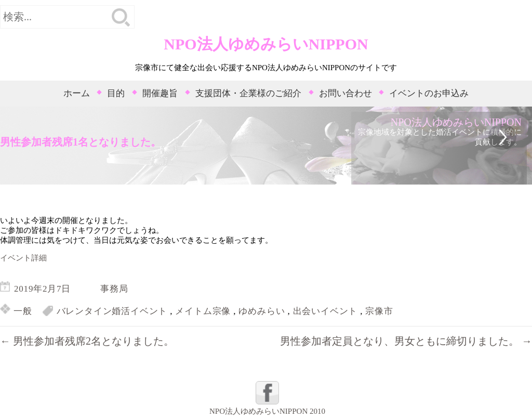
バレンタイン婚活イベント (112, 311)
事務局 (114, 289)
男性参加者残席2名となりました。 (87, 341)
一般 (23, 311)
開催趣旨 (160, 93)
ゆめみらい (262, 311)
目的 (116, 93)
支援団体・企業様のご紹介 (248, 93)
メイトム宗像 (203, 311)
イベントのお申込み (429, 93)
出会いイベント (325, 311)
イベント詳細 (23, 258)
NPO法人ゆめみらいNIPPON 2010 (267, 411)
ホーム (77, 93)
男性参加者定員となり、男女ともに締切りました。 (406, 341)
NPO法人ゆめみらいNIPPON (266, 44)
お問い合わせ (345, 93)
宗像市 (379, 311)
